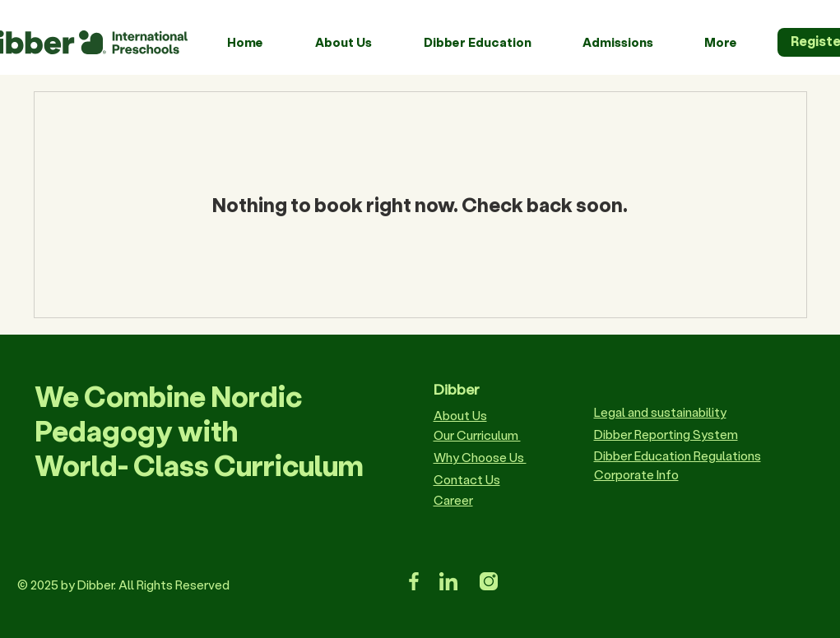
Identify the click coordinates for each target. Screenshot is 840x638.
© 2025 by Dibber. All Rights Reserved (123, 585)
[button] (357, 42)
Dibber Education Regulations (678, 455)
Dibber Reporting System (666, 434)
